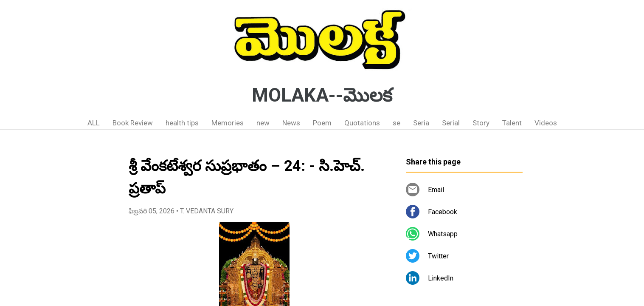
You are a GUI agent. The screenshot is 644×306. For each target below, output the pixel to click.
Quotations (362, 123)
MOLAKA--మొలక (322, 95)
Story (481, 123)
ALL (94, 123)
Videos (546, 123)
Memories (228, 123)
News (291, 123)
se (397, 123)
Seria (421, 123)
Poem (322, 123)
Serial (451, 123)
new (263, 123)
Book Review (133, 123)
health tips (182, 123)
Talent (512, 123)
